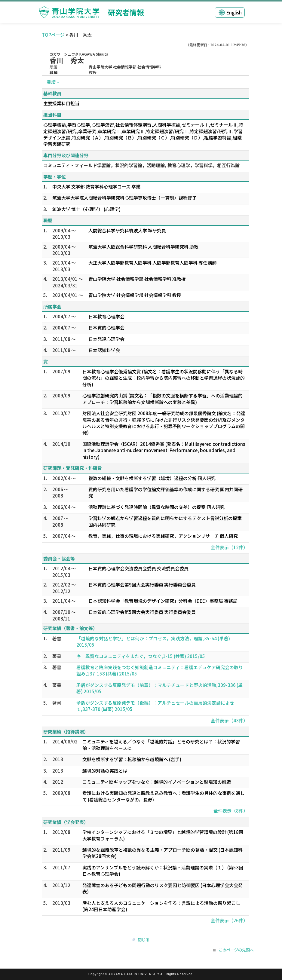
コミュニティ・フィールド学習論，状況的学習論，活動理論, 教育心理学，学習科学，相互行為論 (141, 165)
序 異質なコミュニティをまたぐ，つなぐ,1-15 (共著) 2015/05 (141, 656)
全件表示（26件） (229, 920)
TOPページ (53, 35)
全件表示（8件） (231, 811)
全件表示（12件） (229, 547)
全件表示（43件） (229, 720)
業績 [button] (51, 82)
